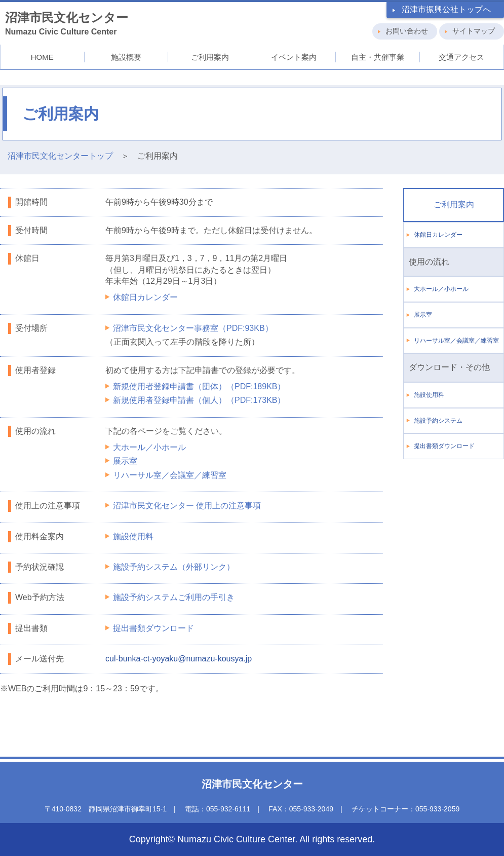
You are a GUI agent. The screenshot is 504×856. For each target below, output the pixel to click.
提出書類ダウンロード (153, 628)
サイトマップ (474, 31)
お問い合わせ (407, 31)
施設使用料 (133, 536)
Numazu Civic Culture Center (67, 23)
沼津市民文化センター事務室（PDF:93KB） (193, 328)
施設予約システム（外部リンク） (174, 567)
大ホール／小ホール (149, 447)
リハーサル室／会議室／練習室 (170, 475)
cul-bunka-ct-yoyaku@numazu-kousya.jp (179, 659)
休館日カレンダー (145, 297)
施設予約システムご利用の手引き (174, 597)
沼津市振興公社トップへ (446, 9)
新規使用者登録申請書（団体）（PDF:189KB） (199, 386)
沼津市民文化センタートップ (60, 156)
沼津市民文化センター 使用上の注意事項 (187, 506)
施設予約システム (438, 421)
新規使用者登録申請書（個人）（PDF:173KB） (199, 400)
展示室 (125, 461)
